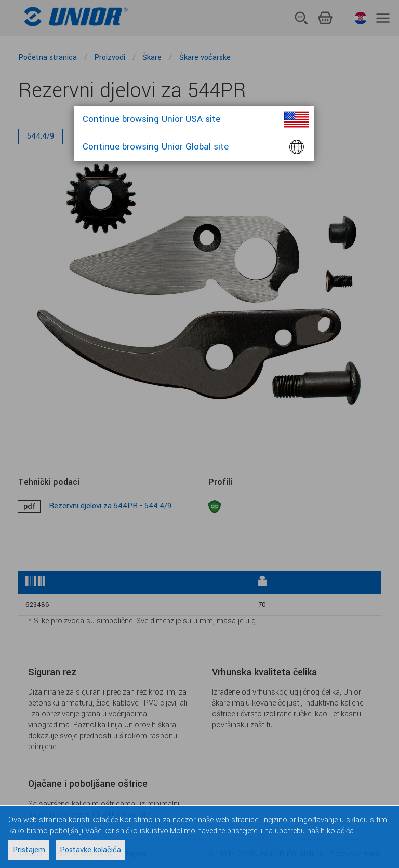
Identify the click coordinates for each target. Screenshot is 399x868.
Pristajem (29, 850)
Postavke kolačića (90, 850)
